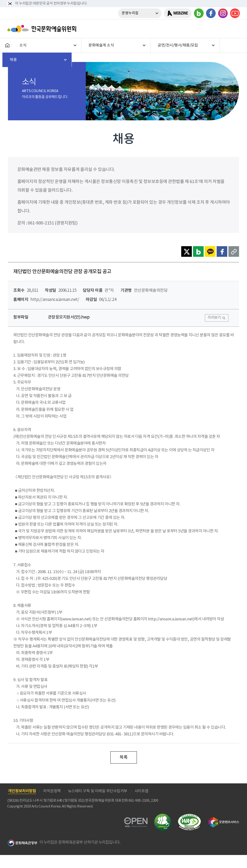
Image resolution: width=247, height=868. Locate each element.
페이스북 (211, 13)
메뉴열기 (234, 29)
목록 (123, 757)
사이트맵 (141, 791)
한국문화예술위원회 (43, 29)
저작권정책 (52, 791)
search (222, 29)
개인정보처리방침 (22, 791)
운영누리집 (130, 13)
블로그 (199, 13)
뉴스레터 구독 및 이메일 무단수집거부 (98, 791)
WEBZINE (181, 13)
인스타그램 (223, 13)
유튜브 (235, 13)
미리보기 (214, 318)
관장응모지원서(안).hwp (69, 317)
